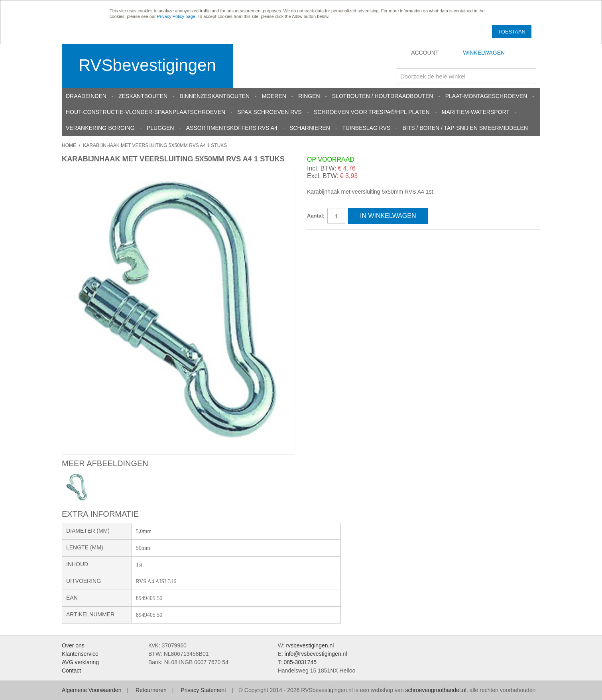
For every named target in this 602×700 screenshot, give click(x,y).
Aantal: (316, 216)
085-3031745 (300, 662)
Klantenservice (80, 654)
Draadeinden (86, 96)
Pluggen (160, 128)
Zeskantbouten (143, 96)
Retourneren (151, 690)
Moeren (274, 96)
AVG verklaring (80, 662)
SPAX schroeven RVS (269, 112)
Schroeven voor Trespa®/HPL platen (372, 112)
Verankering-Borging (100, 128)
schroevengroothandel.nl (436, 690)
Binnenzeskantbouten (214, 96)
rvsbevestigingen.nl (310, 645)
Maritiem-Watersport (476, 112)
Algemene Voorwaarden (91, 690)
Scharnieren (310, 128)
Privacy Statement (203, 690)
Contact (71, 671)
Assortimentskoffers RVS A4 (232, 128)
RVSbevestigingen (147, 65)
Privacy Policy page (176, 16)
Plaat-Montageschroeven (486, 96)
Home (69, 145)
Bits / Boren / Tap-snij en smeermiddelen (465, 128)
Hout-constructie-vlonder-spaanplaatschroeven (146, 112)
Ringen (309, 96)
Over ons (73, 645)
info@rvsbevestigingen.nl (316, 654)
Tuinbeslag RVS (366, 128)
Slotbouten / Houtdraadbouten (383, 96)
